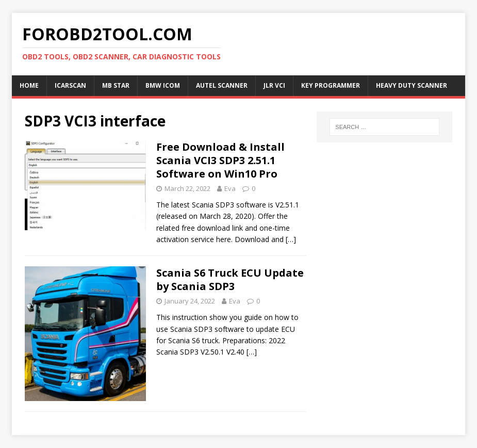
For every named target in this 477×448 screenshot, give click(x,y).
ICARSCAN (70, 85)
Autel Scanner (222, 85)
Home (29, 85)
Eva (230, 188)
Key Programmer (331, 85)
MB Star (116, 85)
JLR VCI (274, 85)
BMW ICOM (163, 85)
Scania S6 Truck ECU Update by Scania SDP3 (230, 279)
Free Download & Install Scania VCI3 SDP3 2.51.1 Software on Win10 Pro (220, 160)
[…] (291, 239)
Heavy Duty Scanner (412, 85)
